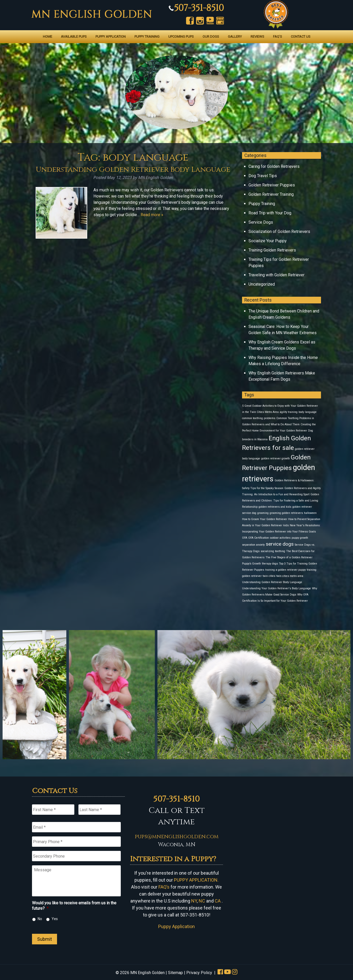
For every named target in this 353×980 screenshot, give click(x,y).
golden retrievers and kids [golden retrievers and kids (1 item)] (275, 507)
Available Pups (74, 37)
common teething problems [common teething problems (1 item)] (259, 418)
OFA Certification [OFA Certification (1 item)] (259, 538)
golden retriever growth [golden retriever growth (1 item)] (275, 458)
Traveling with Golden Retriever (276, 275)
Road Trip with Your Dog (270, 213)
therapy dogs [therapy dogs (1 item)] (270, 564)
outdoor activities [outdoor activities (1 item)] (280, 538)
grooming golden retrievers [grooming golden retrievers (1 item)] (286, 513)
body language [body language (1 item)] (308, 412)
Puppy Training (147, 37)
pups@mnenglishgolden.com (177, 837)
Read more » (152, 215)
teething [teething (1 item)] (280, 551)
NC (202, 901)
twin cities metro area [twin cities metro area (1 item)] (290, 576)
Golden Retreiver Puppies (272, 185)
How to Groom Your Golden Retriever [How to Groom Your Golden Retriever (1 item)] (265, 519)
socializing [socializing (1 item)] (267, 551)
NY (194, 901)
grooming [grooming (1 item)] (263, 513)
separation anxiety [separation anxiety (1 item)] (253, 545)
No (40, 919)
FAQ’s (278, 37)
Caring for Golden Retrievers (274, 166)
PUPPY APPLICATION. (196, 880)
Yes (55, 919)
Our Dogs (211, 37)
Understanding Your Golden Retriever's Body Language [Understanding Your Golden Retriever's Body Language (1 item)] (276, 588)
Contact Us (301, 37)
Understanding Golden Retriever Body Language (133, 170)
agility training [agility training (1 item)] (289, 412)
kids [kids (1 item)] (286, 525)
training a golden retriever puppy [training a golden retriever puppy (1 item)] (286, 570)
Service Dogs (261, 222)
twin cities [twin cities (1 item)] (269, 576)
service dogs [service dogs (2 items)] (280, 544)
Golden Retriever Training (271, 194)
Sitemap (175, 973)
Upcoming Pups (181, 37)
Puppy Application (111, 37)
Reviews (257, 37)
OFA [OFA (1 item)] (245, 538)
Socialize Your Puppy (268, 241)
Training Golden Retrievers (272, 250)
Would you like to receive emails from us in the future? (74, 906)
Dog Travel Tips (263, 176)
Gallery (235, 37)
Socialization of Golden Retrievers (279, 232)
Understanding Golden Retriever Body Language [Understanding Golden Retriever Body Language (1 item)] (272, 582)
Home (47, 37)
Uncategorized (262, 284)
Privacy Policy (199, 973)
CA (218, 901)
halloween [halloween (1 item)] (310, 513)
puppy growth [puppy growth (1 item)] (300, 538)
